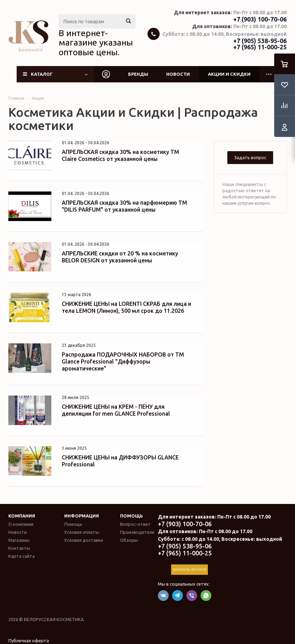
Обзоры (129, 540)
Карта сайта (22, 556)
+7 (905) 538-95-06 (260, 41)
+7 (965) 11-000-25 (260, 47)
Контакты (19, 548)
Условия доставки (84, 540)
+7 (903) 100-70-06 (260, 19)
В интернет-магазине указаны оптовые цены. (96, 43)
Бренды (138, 74)
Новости (178, 74)
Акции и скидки (229, 74)
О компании (21, 524)
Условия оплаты (82, 532)
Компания (22, 516)
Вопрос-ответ (135, 524)
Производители (137, 532)
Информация (82, 516)
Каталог (42, 74)
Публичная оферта (29, 641)
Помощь (132, 516)
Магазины (19, 540)
